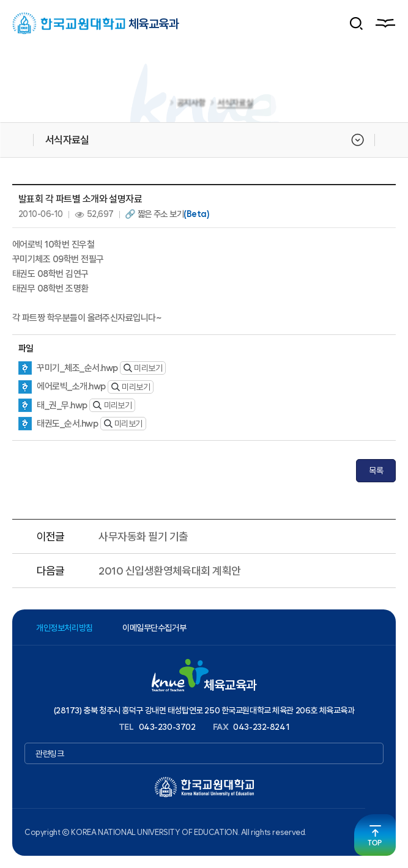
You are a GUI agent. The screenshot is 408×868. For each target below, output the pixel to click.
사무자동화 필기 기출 (143, 536)
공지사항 (191, 105)
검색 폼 (357, 23)
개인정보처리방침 (65, 628)
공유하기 (388, 140)
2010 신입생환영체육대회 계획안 (169, 571)
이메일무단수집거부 (154, 628)
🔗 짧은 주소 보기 (167, 214)
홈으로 (159, 105)
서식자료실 (235, 105)
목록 (376, 471)
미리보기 (143, 368)
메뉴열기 (385, 23)
